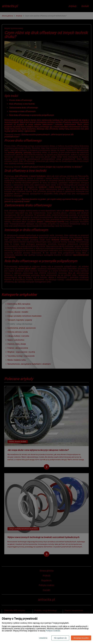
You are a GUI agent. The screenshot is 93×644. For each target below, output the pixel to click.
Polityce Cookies (53, 631)
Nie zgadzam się (60, 638)
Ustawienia (43, 638)
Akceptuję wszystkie (81, 638)
